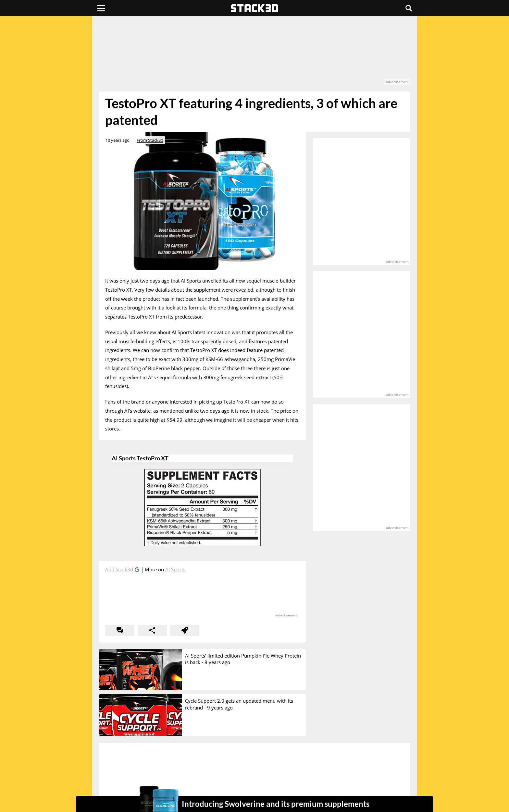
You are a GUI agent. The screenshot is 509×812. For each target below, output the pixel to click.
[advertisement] (52, 144)
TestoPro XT (118, 290)
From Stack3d (150, 140)
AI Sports (175, 569)
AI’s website (137, 411)
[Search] (409, 8)
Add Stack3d (120, 569)
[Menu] (101, 8)
